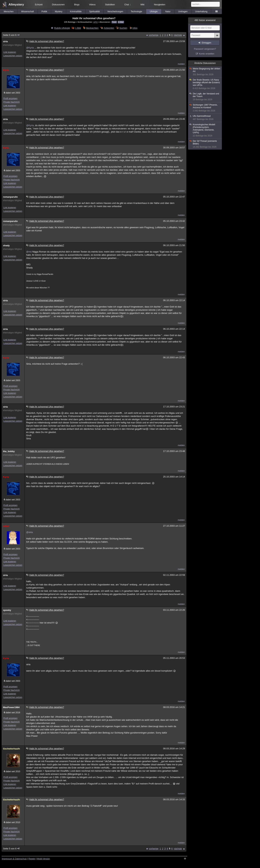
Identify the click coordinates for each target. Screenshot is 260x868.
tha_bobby (9, 451)
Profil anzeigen (10, 98)
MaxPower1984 (11, 707)
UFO (96, 22)
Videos (92, 5)
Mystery (59, 12)
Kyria (6, 70)
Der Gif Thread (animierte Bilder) (205, 144)
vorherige (154, 35)
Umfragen (183, 12)
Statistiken (110, 5)
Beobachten (92, 28)
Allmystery (16, 5)
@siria (29, 532)
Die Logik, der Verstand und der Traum (205, 97)
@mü (29, 252)
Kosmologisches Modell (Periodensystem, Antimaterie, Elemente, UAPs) (205, 130)
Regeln (32, 859)
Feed (114, 22)
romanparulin (10, 197)
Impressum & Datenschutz (14, 859)
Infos (135, 28)
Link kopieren (10, 52)
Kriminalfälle (76, 12)
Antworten (109, 28)
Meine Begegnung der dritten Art (205, 72)
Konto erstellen (207, 54)
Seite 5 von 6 (11, 35)
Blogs (77, 5)
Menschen (9, 12)
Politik (44, 12)
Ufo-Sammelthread (205, 118)
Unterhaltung (201, 12)
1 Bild (78, 28)
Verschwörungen (115, 12)
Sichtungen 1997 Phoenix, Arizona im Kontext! (205, 108)
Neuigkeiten (160, 5)
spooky (7, 610)
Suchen (123, 28)
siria (5, 41)
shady (6, 245)
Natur (168, 12)
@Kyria (30, 48)
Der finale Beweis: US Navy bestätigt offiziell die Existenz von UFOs (205, 84)
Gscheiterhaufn (11, 749)
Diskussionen (58, 5)
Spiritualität (95, 12)
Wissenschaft (27, 12)
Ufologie (154, 12)
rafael (6, 526)
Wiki (142, 5)
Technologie (136, 12)
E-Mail (121, 22)
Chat (128, 5)
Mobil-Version (43, 859)
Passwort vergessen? (205, 49)
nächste (178, 35)
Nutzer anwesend (205, 20)
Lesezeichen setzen (13, 56)
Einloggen (206, 43)
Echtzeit (39, 5)
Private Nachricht (11, 102)
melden (181, 64)
